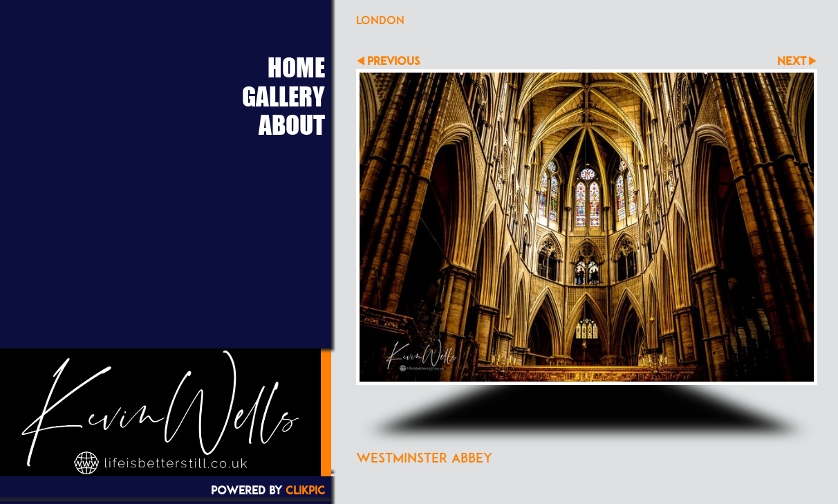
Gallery (283, 96)
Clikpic (305, 490)
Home (296, 67)
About (292, 124)
